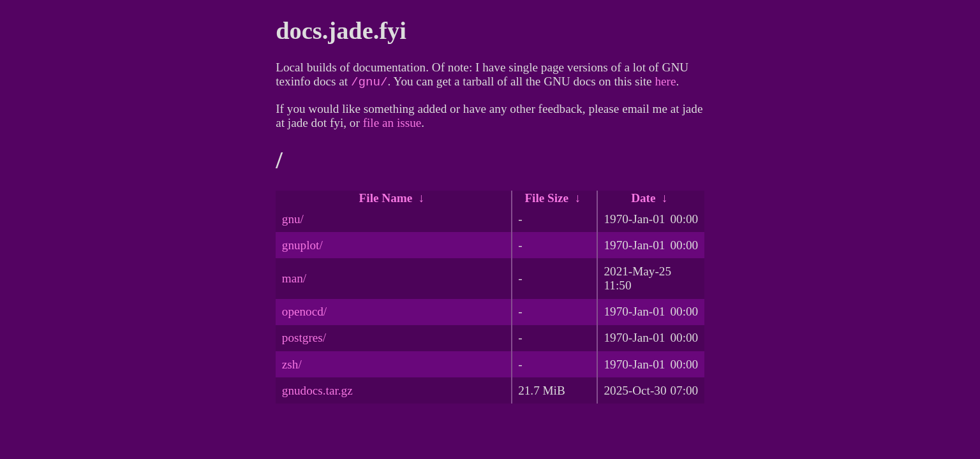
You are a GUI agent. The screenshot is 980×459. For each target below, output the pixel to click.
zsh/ (292, 367)
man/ (294, 281)
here (665, 84)
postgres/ (304, 340)
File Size (546, 200)
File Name (386, 200)
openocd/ (304, 314)
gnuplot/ (302, 248)
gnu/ (293, 222)
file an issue (392, 125)
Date (643, 200)
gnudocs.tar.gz (317, 393)
